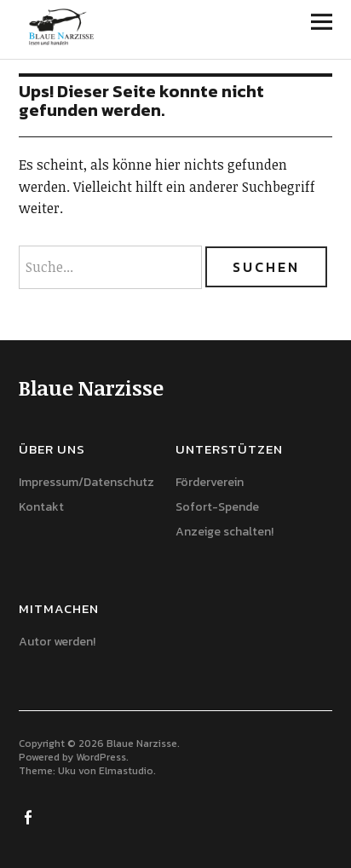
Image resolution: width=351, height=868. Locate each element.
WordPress (101, 757)
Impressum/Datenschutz (86, 482)
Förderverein (210, 482)
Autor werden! (57, 642)
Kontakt (41, 507)
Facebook (30, 816)
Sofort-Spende (217, 507)
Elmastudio (126, 771)
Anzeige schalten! (224, 532)
